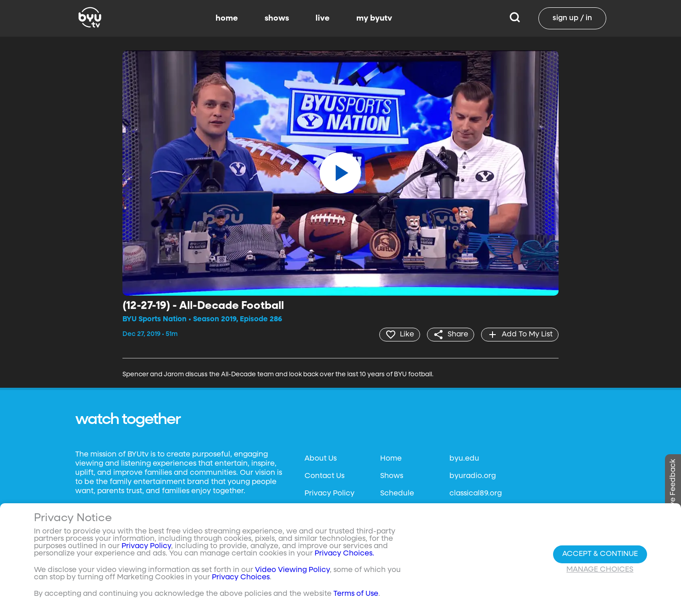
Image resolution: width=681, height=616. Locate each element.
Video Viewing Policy (292, 570)
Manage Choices (600, 570)
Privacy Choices (241, 577)
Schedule (397, 494)
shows (277, 18)
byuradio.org (473, 476)
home (227, 18)
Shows (392, 476)
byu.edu (464, 459)
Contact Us (324, 476)
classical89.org (476, 494)
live (323, 18)
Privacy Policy (329, 494)
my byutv (374, 18)
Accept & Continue (600, 554)
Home (391, 459)
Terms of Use (356, 594)
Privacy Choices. (344, 554)
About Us (321, 459)
